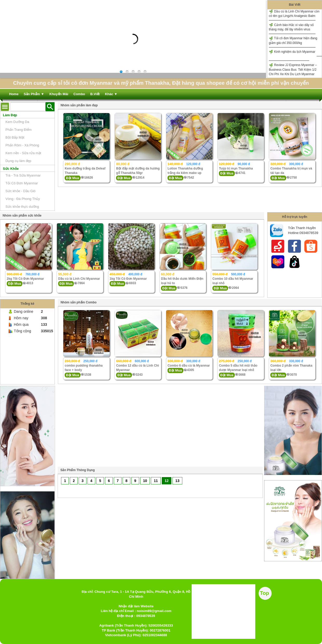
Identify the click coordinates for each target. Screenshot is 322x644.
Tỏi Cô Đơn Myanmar (22, 183)
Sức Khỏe (11, 169)
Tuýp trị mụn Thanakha (236, 168)
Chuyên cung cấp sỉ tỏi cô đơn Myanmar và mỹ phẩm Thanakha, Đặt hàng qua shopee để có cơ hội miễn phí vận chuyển (161, 83)
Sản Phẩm (34, 94)
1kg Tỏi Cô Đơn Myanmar (128, 279)
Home (14, 94)
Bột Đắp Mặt (15, 137)
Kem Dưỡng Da (17, 122)
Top (264, 593)
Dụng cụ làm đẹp (18, 161)
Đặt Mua (72, 178)
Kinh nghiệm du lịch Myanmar (292, 52)
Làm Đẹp (10, 115)
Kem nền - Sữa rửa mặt (23, 153)
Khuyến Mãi (59, 94)
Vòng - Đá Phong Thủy (23, 199)
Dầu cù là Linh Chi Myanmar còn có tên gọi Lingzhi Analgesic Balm (294, 14)
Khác (111, 94)
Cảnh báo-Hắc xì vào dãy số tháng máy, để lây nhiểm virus (291, 27)
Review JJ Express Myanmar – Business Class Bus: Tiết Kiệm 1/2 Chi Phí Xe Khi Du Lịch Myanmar (293, 70)
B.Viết (95, 94)
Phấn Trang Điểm (19, 130)
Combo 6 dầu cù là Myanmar (189, 366)
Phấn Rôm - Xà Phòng (22, 145)
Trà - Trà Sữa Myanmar (23, 175)
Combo (79, 94)
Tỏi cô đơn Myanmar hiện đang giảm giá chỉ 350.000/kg (293, 41)
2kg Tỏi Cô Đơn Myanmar (25, 279)
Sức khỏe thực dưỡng (22, 207)
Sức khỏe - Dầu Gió (21, 191)
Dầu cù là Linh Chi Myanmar (79, 279)
